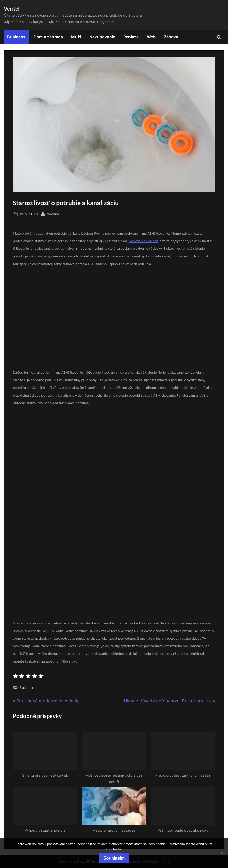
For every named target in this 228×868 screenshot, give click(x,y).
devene (53, 214)
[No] (222, 853)
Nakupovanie (102, 37)
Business (16, 37)
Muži (76, 37)
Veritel (12, 9)
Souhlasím (114, 858)
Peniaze (131, 37)
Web (151, 37)
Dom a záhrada (48, 37)
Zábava (171, 37)
